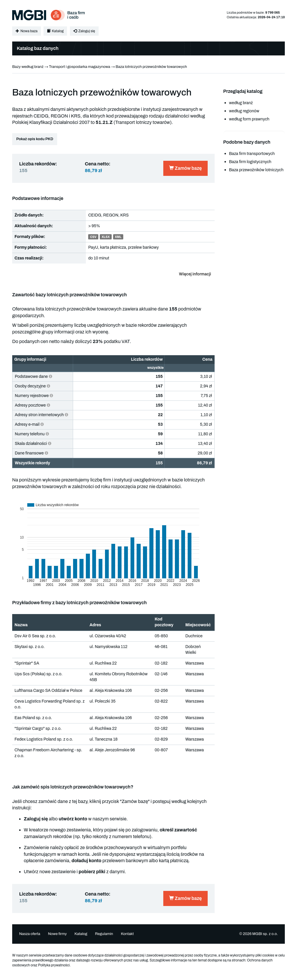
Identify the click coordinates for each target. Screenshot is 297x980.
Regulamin (104, 934)
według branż (241, 103)
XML (118, 237)
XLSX (106, 237)
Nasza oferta (30, 934)
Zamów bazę (185, 168)
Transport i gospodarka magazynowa (80, 67)
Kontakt (127, 934)
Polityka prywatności (54, 965)
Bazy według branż (28, 67)
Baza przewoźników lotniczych (256, 170)
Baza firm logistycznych (250, 162)
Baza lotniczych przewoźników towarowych (151, 67)
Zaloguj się (84, 31)
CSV (93, 237)
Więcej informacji (195, 274)
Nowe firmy (57, 934)
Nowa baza (27, 31)
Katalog (55, 31)
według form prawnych (249, 119)
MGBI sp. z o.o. (265, 934)
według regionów (244, 111)
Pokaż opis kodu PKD (35, 139)
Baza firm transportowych (252, 154)
